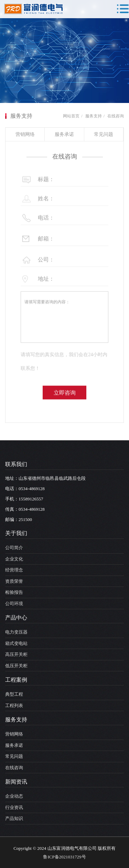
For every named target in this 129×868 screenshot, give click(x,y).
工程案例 (16, 680)
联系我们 (16, 464)
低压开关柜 (16, 666)
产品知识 (14, 818)
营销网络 (25, 134)
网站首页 (71, 116)
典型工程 (14, 694)
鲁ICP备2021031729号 (64, 857)
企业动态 (14, 796)
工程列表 (14, 705)
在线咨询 (116, 116)
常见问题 (104, 134)
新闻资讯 (16, 782)
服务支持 (94, 116)
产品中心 (16, 618)
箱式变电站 (16, 643)
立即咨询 (65, 403)
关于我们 (16, 533)
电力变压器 (16, 632)
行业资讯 (14, 807)
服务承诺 (64, 134)
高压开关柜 (16, 654)
